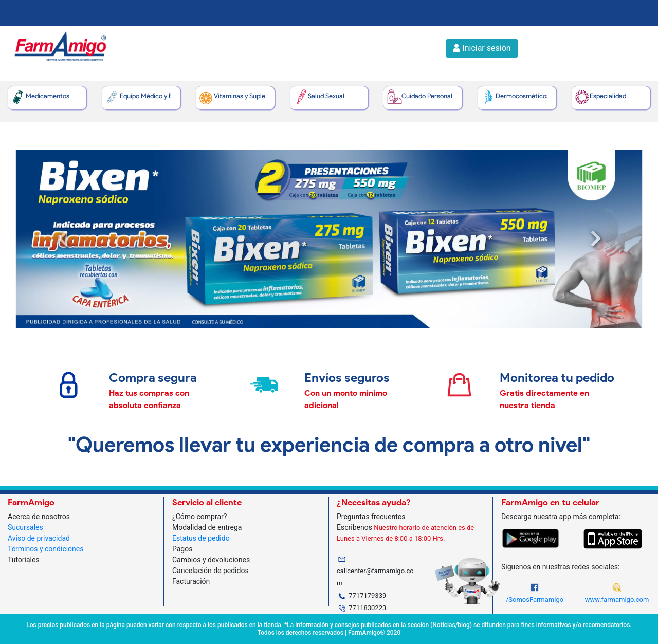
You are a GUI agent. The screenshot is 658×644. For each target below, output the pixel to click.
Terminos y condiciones (45, 549)
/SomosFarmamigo (535, 600)
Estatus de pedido (201, 538)
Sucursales (25, 527)
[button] (62, 239)
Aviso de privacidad (39, 538)
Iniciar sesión (482, 48)
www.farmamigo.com (617, 600)
